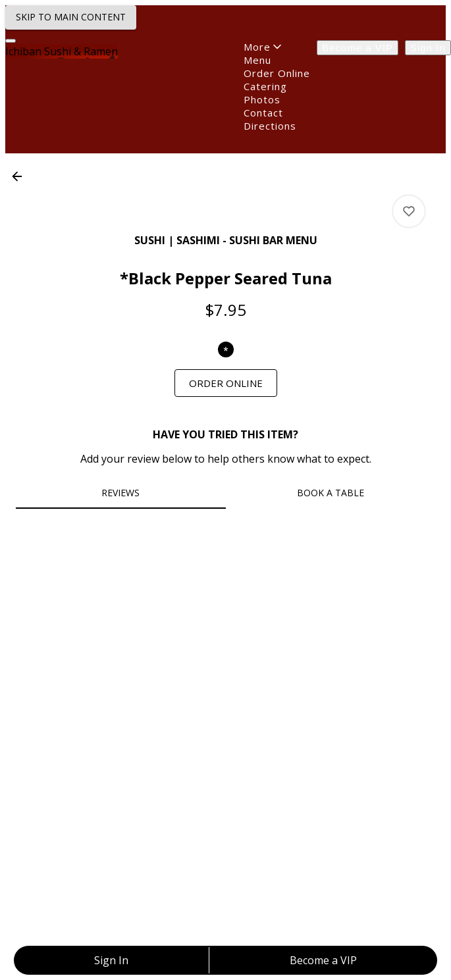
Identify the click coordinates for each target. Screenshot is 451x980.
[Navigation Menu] (11, 41)
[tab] (121, 493)
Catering (265, 86)
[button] (21, 176)
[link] (226, 383)
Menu (257, 60)
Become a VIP (358, 48)
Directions (270, 126)
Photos (262, 99)
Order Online (277, 73)
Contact (263, 113)
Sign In (428, 48)
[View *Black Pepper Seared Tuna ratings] (409, 211)
